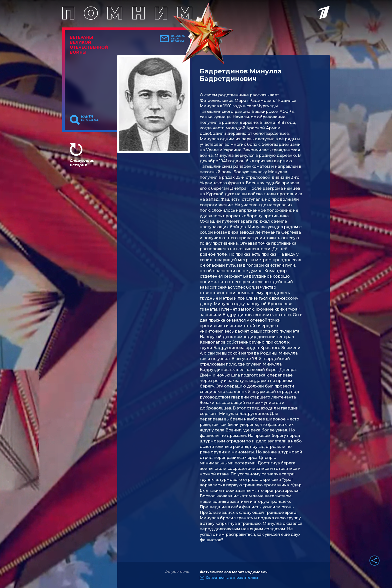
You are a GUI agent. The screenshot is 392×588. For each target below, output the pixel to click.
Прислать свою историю (178, 39)
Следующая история (82, 163)
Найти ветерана (90, 118)
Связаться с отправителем (232, 578)
